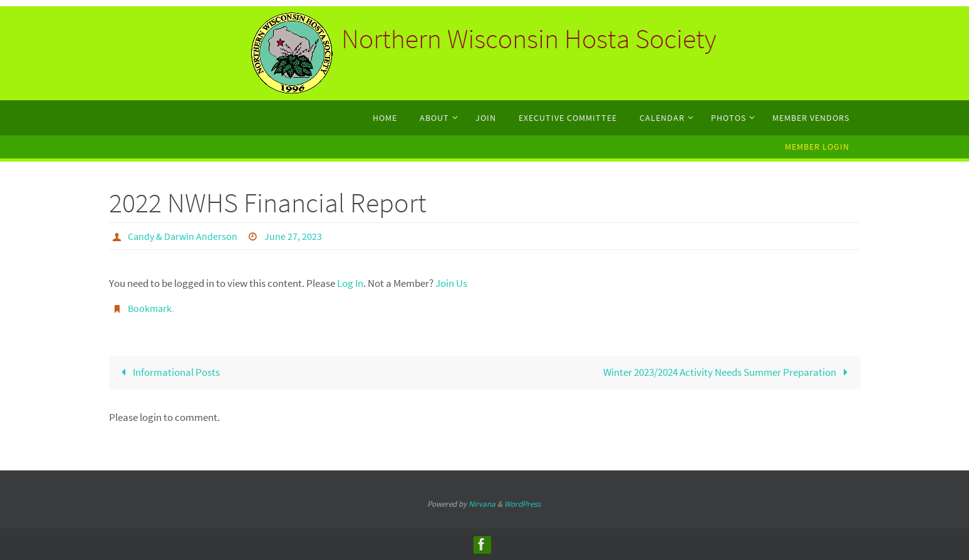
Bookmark (150, 308)
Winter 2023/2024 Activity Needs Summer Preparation (728, 372)
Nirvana (482, 504)
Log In (350, 283)
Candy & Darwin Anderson (183, 236)
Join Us (451, 283)
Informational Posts (168, 372)
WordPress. (523, 504)
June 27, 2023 (293, 236)
